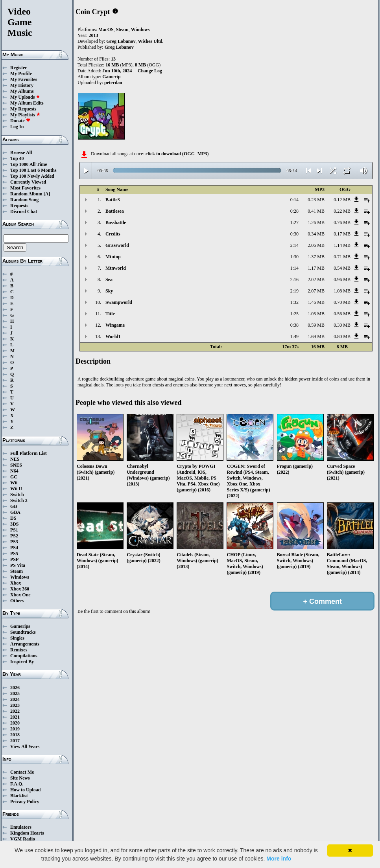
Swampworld (119, 302)
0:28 (294, 211)
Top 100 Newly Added (32, 176)
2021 (15, 717)
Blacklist (19, 796)
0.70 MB (342, 302)
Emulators (21, 827)
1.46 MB (316, 302)
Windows (20, 577)
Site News (20, 778)
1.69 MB (316, 337)
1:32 (294, 302)
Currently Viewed (28, 182)
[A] (47, 194)
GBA (15, 512)
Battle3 (113, 200)
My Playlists (25, 115)
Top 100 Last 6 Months (33, 170)
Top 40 (17, 158)
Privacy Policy (25, 802)
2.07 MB (316, 291)
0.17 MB (342, 234)
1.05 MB (316, 314)
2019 (15, 729)
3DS (14, 524)
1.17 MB (316, 268)
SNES (16, 465)
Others (17, 601)
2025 (15, 693)
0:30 (294, 234)
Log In (17, 127)
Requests (19, 206)
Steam (17, 571)
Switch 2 (19, 500)
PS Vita (18, 565)
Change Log (150, 71)
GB (14, 506)
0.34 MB (316, 234)
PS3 (14, 542)
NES (15, 459)
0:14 (294, 200)
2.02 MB (316, 280)
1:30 (294, 257)
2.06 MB (316, 245)
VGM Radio (23, 839)
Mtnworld (116, 268)
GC (14, 477)
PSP (14, 559)
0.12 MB (342, 200)
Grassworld (117, 245)
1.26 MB (316, 223)
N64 (14, 471)
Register (19, 68)
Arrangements (25, 644)
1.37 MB (316, 257)
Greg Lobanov (121, 41)
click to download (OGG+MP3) (177, 154)
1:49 (294, 337)
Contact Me (22, 772)
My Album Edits (27, 103)
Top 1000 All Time (29, 164)
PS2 (14, 536)
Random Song (24, 200)
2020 (15, 723)
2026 (15, 688)
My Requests (23, 109)
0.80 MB (342, 337)
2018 (15, 735)
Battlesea (115, 211)
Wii (14, 483)
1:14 (294, 268)
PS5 (14, 554)
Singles (17, 638)
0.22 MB (342, 211)
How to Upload (25, 790)
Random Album (26, 194)
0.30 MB (342, 325)
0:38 (294, 325)
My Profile (21, 74)
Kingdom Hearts (27, 833)
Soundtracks (23, 632)
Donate (20, 121)
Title (110, 314)
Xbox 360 (20, 589)
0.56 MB (342, 314)
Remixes (19, 650)
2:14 (294, 245)
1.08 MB (342, 291)
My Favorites (24, 79)
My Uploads (25, 97)
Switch (17, 495)
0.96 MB (342, 280)
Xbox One (20, 595)
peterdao (113, 83)
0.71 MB (342, 257)
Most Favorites (25, 188)
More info (279, 859)
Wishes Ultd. (150, 41)
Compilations (24, 656)
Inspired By (22, 662)
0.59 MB (316, 325)
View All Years (25, 747)
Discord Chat (24, 211)
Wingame (115, 325)
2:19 (294, 291)
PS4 (14, 548)
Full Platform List (29, 453)
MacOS (106, 29)
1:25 (294, 314)
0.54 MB (342, 268)
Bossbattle (116, 223)
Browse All (21, 153)
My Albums (22, 91)
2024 (15, 699)
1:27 (294, 223)
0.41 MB (316, 211)
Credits (113, 234)
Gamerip (111, 77)
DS (13, 518)
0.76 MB (342, 223)
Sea (109, 280)
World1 (113, 337)
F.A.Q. (17, 784)
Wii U (16, 489)
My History (22, 85)
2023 (15, 705)
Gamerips (20, 626)
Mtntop (113, 257)
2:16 (294, 280)
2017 (15, 741)
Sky (109, 291)
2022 (15, 711)
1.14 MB (342, 245)
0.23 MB (316, 200)
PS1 (14, 530)
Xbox (16, 583)
